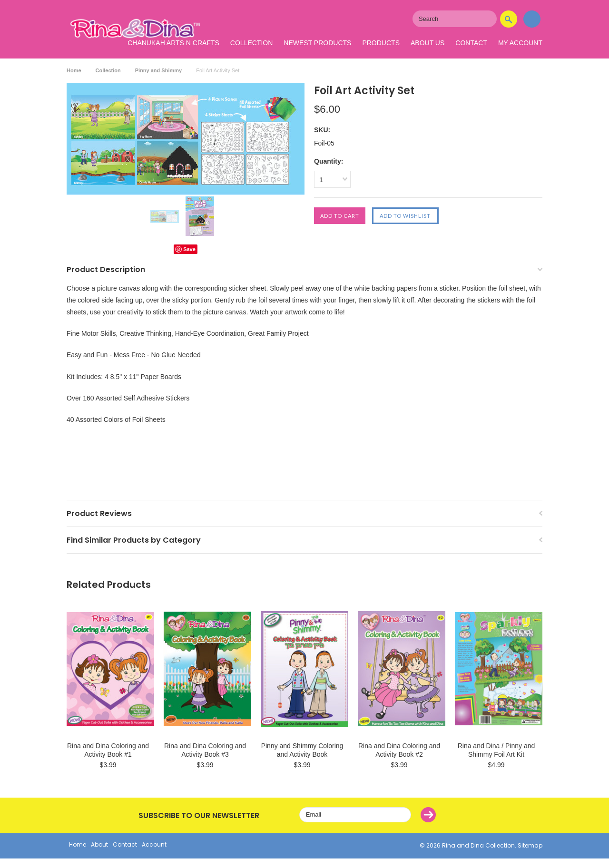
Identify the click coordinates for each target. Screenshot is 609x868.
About (99, 844)
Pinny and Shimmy (158, 70)
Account (154, 844)
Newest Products (317, 43)
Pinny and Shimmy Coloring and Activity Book (302, 750)
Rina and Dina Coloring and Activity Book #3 (205, 750)
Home (74, 70)
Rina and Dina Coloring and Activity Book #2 (399, 750)
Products (381, 43)
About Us (427, 43)
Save (189, 249)
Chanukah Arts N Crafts (173, 43)
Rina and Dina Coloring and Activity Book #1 (108, 750)
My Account (520, 43)
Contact (471, 43)
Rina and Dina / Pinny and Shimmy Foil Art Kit (496, 750)
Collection (251, 43)
